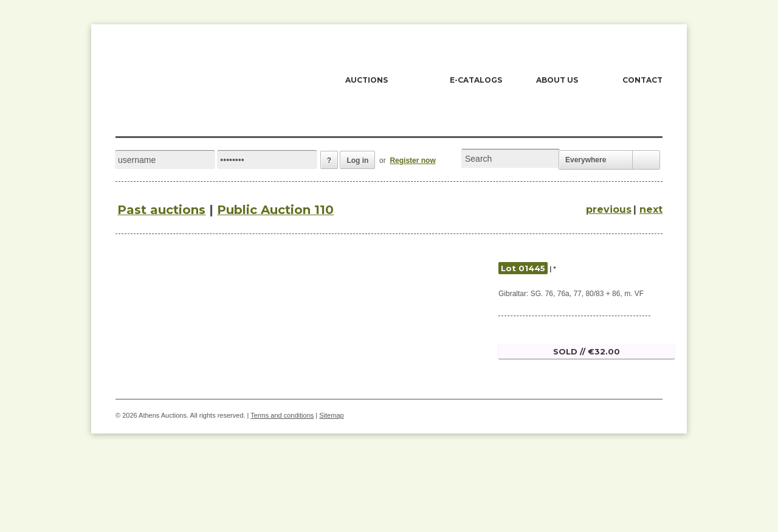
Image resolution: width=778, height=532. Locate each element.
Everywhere (586, 160)
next (651, 209)
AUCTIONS (367, 80)
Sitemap (331, 415)
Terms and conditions (282, 415)
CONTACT (642, 80)
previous (609, 209)
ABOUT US (557, 80)
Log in (357, 161)
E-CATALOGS (476, 80)
